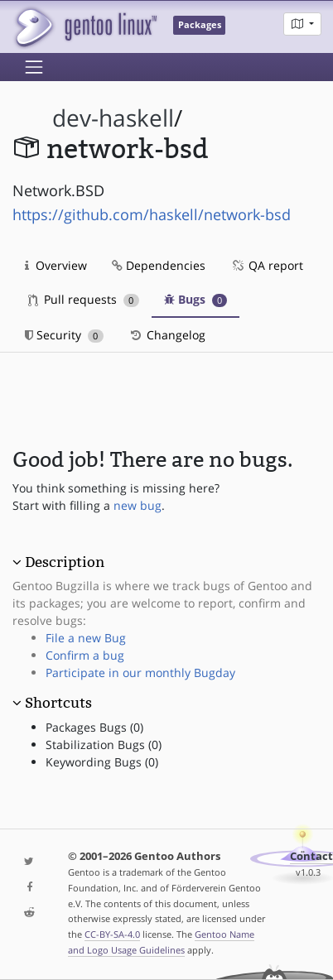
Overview (56, 265)
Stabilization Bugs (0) (104, 745)
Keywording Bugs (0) (102, 762)
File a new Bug (86, 638)
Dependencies (159, 265)
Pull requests (84, 299)
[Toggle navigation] (34, 67)
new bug (138, 505)
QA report (267, 265)
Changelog (167, 335)
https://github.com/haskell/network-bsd (152, 214)
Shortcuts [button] (58, 703)
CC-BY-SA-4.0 (112, 934)
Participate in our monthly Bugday (140, 673)
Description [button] (65, 562)
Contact (311, 856)
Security (64, 335)
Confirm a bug (85, 655)
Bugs (196, 299)
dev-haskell (113, 118)
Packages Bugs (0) (94, 727)
